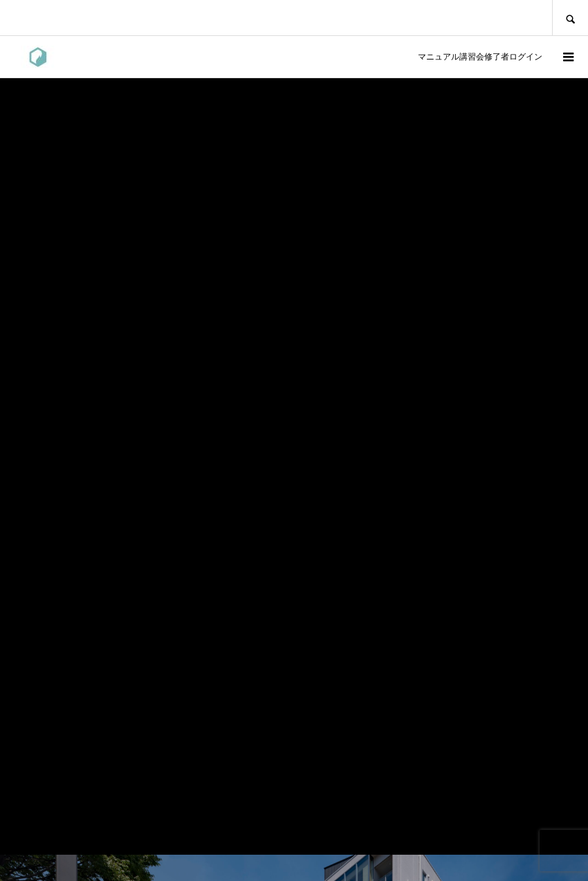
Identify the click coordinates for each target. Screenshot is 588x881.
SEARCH (570, 18)
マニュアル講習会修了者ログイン (478, 57)
